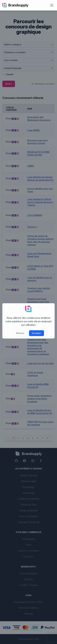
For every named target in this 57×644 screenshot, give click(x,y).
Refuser (20, 333)
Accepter (36, 333)
